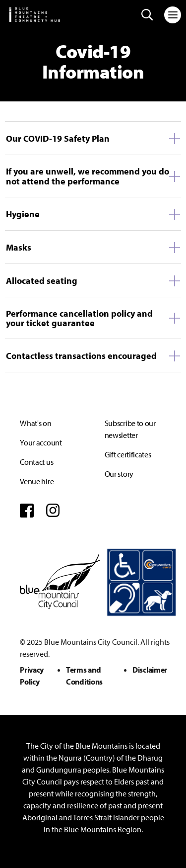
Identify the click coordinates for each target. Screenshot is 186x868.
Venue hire (37, 481)
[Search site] (147, 15)
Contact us (36, 462)
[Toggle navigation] (173, 15)
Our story (119, 474)
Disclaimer (150, 670)
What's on (35, 423)
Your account (41, 442)
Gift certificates (128, 454)
